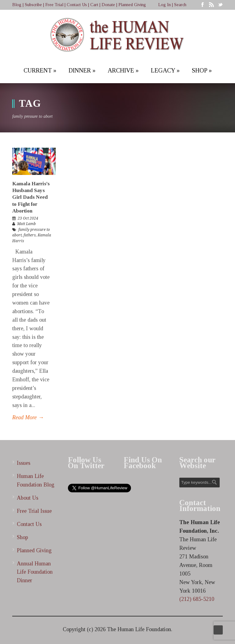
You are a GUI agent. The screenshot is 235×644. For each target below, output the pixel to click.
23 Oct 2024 (28, 218)
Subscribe (33, 5)
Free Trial (54, 5)
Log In (164, 5)
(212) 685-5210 (197, 599)
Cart (94, 5)
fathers (30, 235)
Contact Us (77, 5)
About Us (28, 498)
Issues (24, 463)
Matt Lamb (26, 224)
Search (180, 5)
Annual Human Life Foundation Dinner (35, 572)
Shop (22, 537)
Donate (108, 5)
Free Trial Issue (34, 511)
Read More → (28, 417)
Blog (17, 5)
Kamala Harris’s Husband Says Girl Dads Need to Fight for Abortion (31, 197)
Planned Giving (132, 5)
